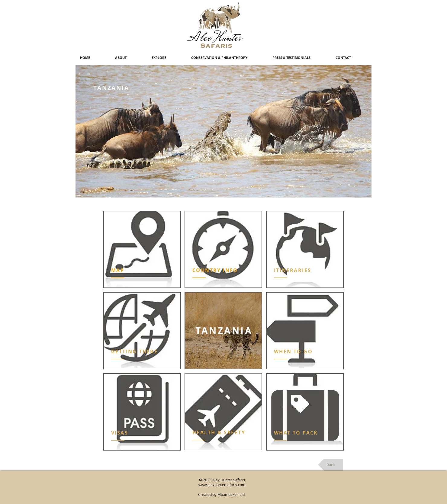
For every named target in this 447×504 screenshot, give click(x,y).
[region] (142, 249)
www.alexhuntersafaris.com (222, 485)
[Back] (331, 465)
